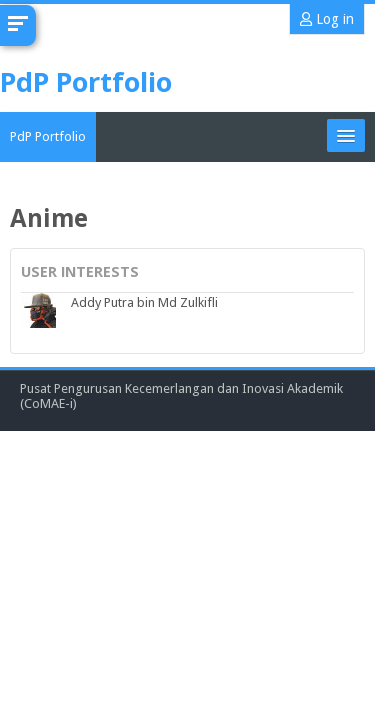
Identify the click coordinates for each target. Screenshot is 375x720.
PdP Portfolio (48, 136)
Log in (327, 19)
